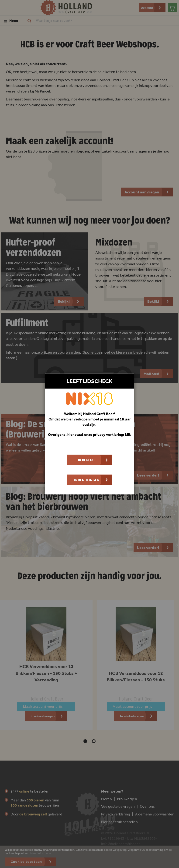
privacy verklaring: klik (112, 434)
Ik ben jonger (87, 480)
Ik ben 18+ (87, 460)
